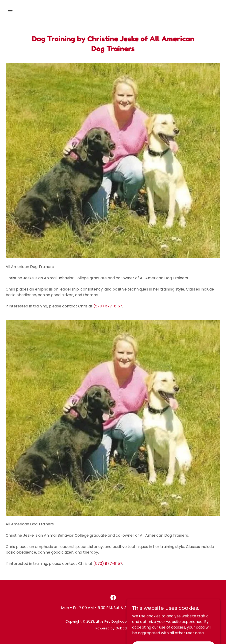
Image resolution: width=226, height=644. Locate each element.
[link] (113, 597)
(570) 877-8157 (108, 306)
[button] (22, 10)
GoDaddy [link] (123, 628)
